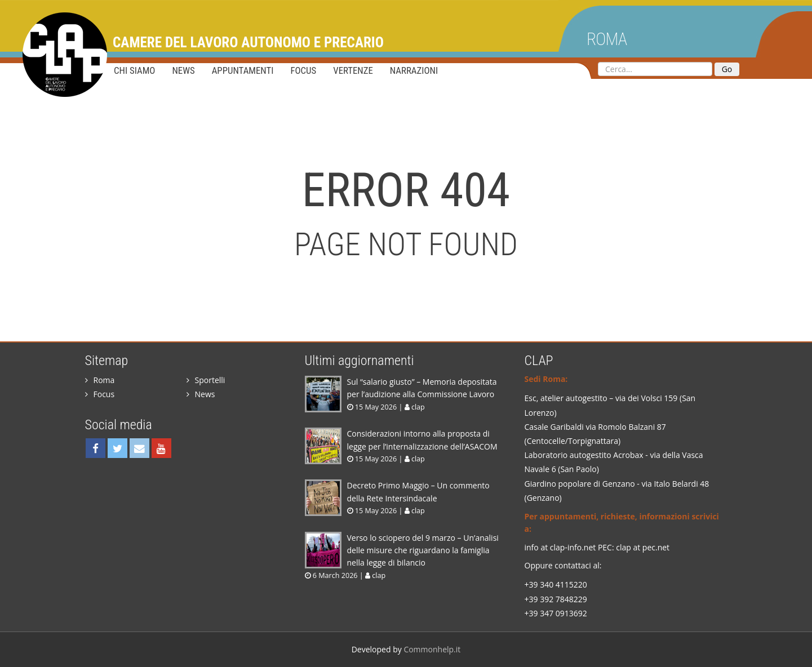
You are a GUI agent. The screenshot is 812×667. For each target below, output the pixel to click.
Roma (607, 39)
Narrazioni (414, 70)
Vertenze (353, 70)
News (183, 70)
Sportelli (206, 380)
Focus (303, 70)
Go (727, 69)
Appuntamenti (243, 70)
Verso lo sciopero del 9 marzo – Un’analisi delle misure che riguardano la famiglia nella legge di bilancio (423, 550)
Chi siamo (134, 70)
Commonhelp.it (432, 649)
